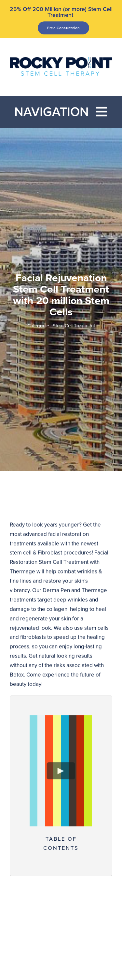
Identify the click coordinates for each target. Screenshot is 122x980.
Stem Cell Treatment (74, 326)
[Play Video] (61, 771)
